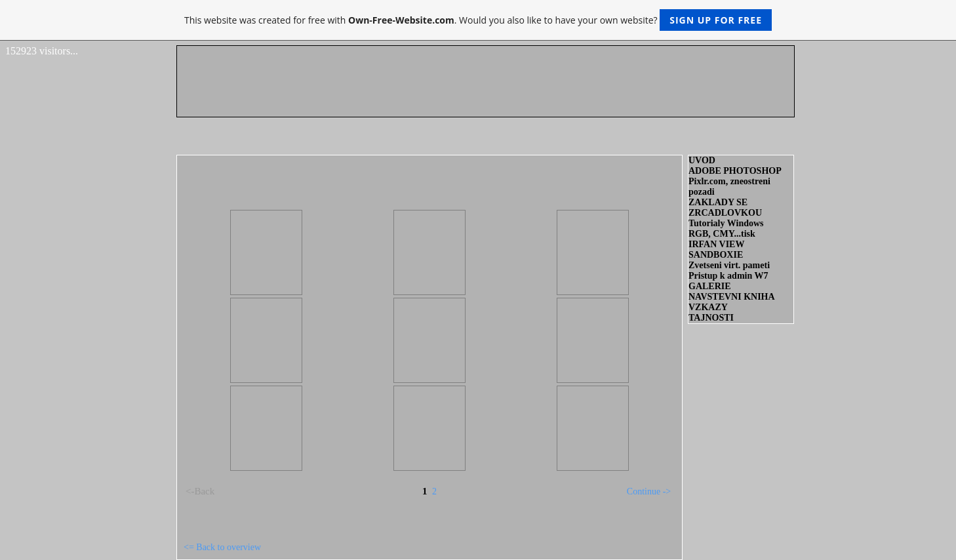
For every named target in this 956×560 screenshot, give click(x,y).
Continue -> (649, 491)
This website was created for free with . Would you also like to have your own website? (478, 20)
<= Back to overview (222, 547)
